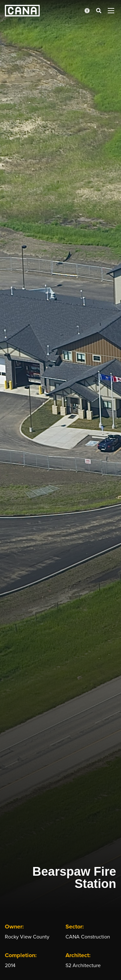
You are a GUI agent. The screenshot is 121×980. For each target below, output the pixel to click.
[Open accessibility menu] (87, 11)
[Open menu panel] (111, 11)
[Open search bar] (99, 11)
